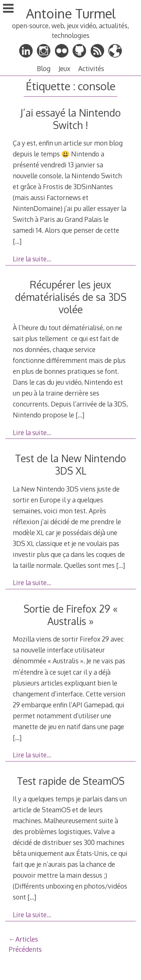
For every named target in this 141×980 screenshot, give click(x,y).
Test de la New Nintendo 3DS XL (70, 464)
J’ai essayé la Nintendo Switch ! (70, 119)
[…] (17, 241)
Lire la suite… (32, 259)
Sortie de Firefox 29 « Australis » (71, 615)
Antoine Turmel (71, 13)
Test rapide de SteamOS (71, 781)
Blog (44, 68)
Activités (91, 68)
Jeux (64, 68)
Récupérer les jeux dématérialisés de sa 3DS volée (71, 297)
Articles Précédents (25, 944)
